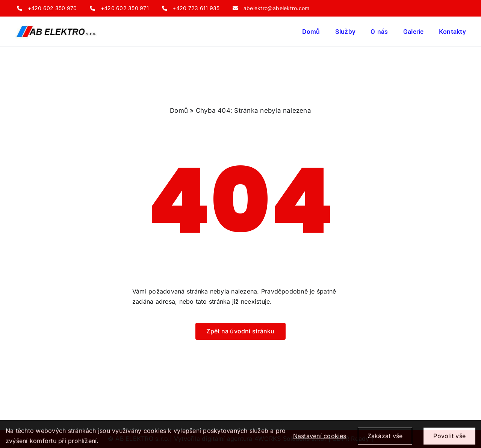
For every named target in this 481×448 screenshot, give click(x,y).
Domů (179, 110)
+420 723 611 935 (196, 8)
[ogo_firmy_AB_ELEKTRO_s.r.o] (56, 27)
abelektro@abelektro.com (277, 8)
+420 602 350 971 (125, 8)
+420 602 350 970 (52, 8)
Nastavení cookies (320, 439)
